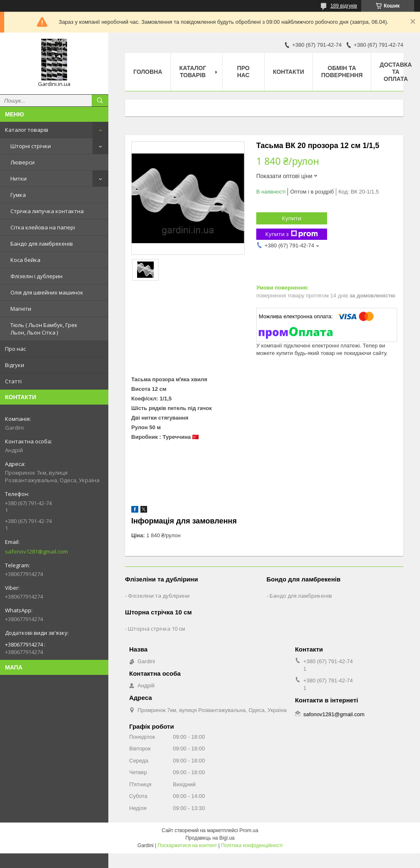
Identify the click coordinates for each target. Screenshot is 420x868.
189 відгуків (344, 6)
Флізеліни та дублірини (159, 596)
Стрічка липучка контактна (47, 211)
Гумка (18, 195)
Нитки (19, 179)
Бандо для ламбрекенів (42, 244)
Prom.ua (249, 830)
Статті (13, 381)
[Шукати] (100, 101)
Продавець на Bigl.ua (210, 838)
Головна (148, 72)
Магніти (21, 309)
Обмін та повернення (342, 72)
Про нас (15, 349)
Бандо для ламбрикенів (301, 596)
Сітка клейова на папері (43, 227)
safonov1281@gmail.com (36, 551)
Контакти (289, 72)
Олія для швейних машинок (47, 292)
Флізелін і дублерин (36, 276)
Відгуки (15, 365)
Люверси (22, 162)
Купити (292, 218)
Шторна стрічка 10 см (156, 629)
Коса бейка (25, 260)
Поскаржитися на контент (187, 845)
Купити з (292, 234)
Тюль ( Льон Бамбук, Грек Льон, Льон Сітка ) (44, 329)
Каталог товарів (27, 130)
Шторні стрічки (31, 146)
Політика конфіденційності (252, 845)
